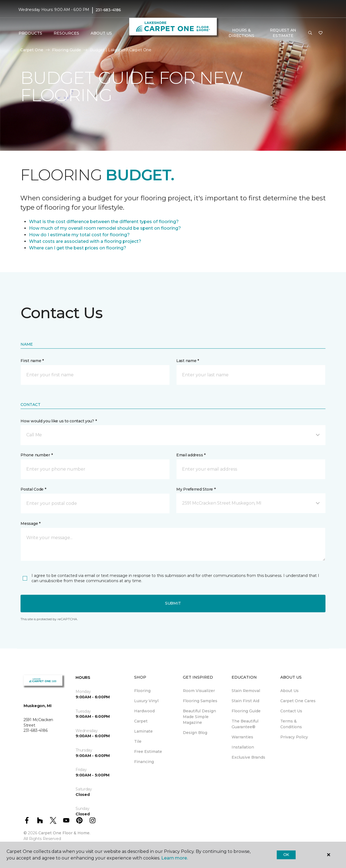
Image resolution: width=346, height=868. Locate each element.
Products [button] (30, 33)
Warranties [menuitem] (242, 737)
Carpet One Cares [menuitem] (298, 701)
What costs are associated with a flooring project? (85, 241)
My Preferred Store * (196, 489)
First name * (32, 361)
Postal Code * (33, 489)
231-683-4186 (108, 10)
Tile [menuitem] (138, 741)
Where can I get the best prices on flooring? (78, 248)
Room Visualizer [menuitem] (199, 691)
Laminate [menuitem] (143, 731)
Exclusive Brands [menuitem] (248, 757)
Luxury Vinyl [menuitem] (146, 701)
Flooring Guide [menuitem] (246, 711)
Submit (173, 603)
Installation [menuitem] (243, 747)
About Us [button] (101, 33)
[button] (310, 33)
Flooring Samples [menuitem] (200, 701)
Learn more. (175, 858)
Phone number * (37, 455)
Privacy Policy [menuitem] (294, 737)
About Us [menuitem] (289, 691)
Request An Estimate (283, 33)
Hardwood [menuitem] (144, 711)
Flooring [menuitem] (142, 691)
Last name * (188, 361)
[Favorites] (321, 33)
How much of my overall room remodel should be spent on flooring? (105, 228)
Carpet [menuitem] (141, 721)
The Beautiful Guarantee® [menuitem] (245, 724)
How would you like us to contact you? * (59, 421)
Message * (30, 523)
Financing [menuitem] (144, 762)
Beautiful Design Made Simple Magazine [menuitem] (199, 717)
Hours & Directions (241, 33)
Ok (286, 855)
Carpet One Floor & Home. (64, 833)
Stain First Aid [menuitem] (245, 701)
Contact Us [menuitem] (291, 711)
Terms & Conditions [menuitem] (291, 724)
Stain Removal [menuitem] (246, 691)
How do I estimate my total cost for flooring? (79, 235)
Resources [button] (66, 33)
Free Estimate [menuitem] (148, 752)
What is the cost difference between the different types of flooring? (104, 222)
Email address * (191, 455)
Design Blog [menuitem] (195, 733)
